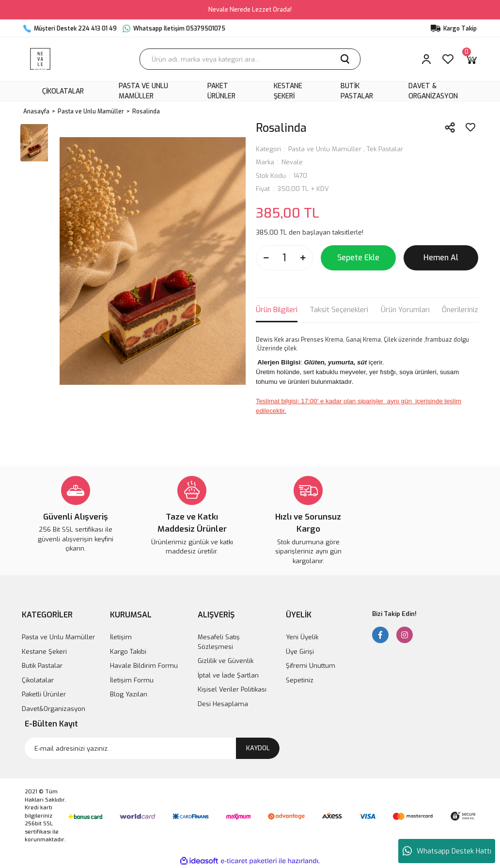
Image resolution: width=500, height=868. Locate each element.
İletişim (121, 637)
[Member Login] (426, 59)
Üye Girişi (300, 652)
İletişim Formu (132, 680)
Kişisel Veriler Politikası (232, 689)
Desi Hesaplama (223, 704)
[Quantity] (284, 258)
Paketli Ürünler (44, 694)
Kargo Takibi (128, 652)
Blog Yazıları (129, 694)
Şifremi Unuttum (311, 666)
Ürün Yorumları (405, 310)
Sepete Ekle (358, 258)
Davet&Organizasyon (54, 709)
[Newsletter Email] (152, 748)
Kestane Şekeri (44, 652)
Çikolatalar (38, 680)
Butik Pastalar (42, 666)
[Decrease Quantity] (266, 258)
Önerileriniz (460, 310)
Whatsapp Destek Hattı (447, 851)
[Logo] (40, 59)
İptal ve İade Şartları (228, 675)
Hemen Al (441, 258)
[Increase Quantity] (303, 258)
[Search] (250, 59)
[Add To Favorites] (470, 127)
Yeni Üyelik (302, 637)
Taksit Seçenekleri (339, 310)
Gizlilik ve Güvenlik (226, 661)
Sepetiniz (300, 680)
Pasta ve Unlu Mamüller (325, 149)
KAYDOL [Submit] (258, 748)
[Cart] (471, 59)
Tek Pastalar (385, 149)
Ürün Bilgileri (277, 310)
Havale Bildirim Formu (144, 666)
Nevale (292, 162)
